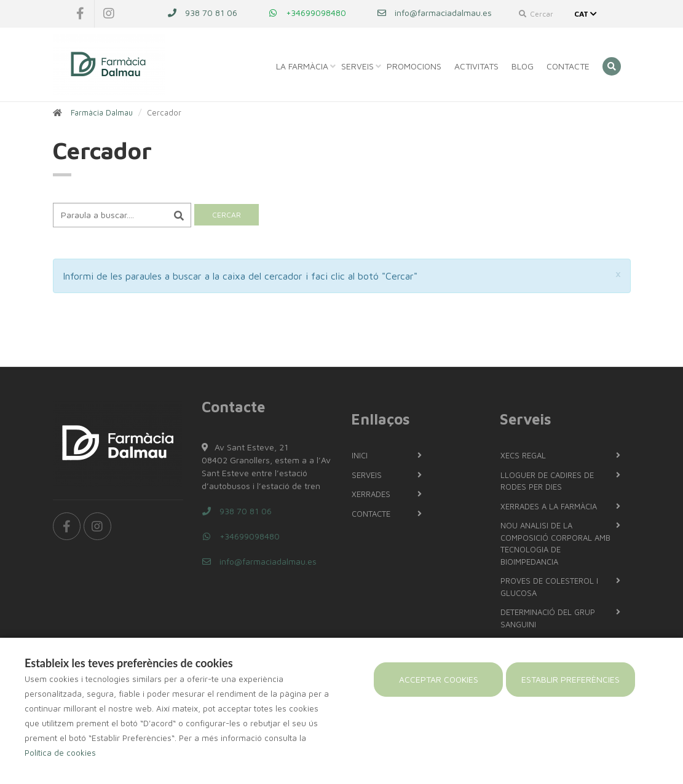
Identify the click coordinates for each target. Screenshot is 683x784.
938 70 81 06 (202, 13)
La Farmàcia (302, 66)
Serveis (357, 66)
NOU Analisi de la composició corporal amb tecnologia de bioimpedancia (555, 543)
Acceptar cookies (439, 679)
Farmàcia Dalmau (102, 112)
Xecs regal (523, 455)
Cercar (536, 14)
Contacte (568, 66)
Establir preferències (570, 679)
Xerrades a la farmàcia (549, 506)
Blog (523, 66)
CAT (587, 14)
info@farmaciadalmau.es (434, 13)
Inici (360, 455)
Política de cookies (60, 753)
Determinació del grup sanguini (548, 618)
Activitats (476, 66)
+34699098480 (307, 13)
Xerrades (371, 494)
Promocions (414, 66)
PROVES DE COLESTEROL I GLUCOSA (549, 587)
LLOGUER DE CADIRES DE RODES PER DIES (547, 481)
